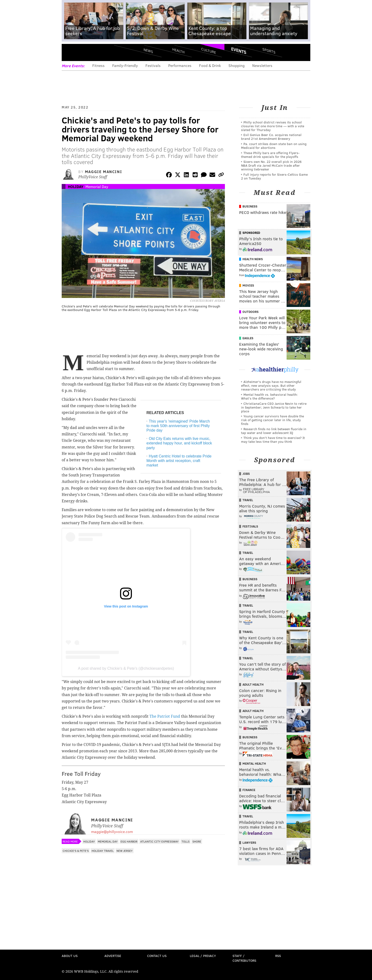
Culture (209, 50)
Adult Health (253, 684)
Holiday (76, 186)
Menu (69, 52)
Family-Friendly (125, 65)
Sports (269, 51)
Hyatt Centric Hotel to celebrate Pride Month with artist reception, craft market (179, 461)
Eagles (248, 338)
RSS (278, 956)
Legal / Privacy (203, 956)
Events (239, 51)
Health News (253, 259)
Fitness (98, 65)
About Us (70, 956)
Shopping (237, 65)
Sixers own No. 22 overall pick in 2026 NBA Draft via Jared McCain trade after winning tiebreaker (271, 165)
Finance (249, 790)
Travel (248, 500)
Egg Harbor (129, 841)
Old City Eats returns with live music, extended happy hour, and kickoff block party (179, 443)
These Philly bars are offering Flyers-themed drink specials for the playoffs (270, 155)
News (148, 51)
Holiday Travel (103, 851)
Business (250, 206)
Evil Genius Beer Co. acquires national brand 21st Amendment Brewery (271, 137)
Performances (180, 65)
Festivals (153, 65)
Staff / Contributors (244, 958)
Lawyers (249, 843)
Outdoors (251, 312)
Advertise (113, 956)
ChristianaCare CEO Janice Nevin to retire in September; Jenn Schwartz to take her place (274, 407)
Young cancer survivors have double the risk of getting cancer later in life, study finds (272, 420)
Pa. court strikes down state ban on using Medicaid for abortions (274, 146)
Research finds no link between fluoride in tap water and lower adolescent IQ (274, 431)
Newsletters (262, 65)
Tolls (186, 841)
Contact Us (157, 956)
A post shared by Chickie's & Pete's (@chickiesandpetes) (126, 668)
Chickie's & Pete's (76, 851)
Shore (197, 841)
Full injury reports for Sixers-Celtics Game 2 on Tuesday (274, 176)
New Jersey (125, 851)
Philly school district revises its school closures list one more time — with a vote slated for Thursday (273, 126)
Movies (248, 285)
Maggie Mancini (103, 172)
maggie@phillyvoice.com (112, 832)
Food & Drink (210, 65)
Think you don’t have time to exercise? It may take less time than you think (273, 440)
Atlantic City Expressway (159, 841)
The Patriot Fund (165, 716)
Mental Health (254, 763)
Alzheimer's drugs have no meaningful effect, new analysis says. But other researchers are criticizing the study (271, 385)
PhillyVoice (94, 52)
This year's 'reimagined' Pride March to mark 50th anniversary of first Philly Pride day (178, 426)
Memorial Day (97, 186)
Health (178, 50)
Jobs (246, 474)
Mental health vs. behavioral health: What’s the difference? (269, 396)
